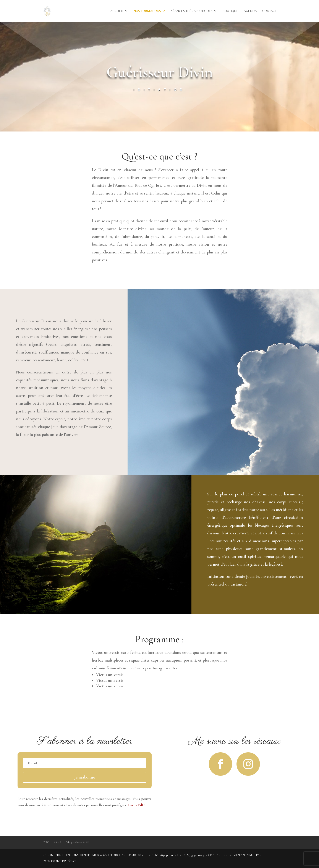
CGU (57, 842)
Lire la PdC (136, 805)
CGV (46, 842)
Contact (269, 11)
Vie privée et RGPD (78, 842)
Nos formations (147, 11)
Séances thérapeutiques (192, 11)
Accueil (117, 11)
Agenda (250, 11)
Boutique (230, 11)
